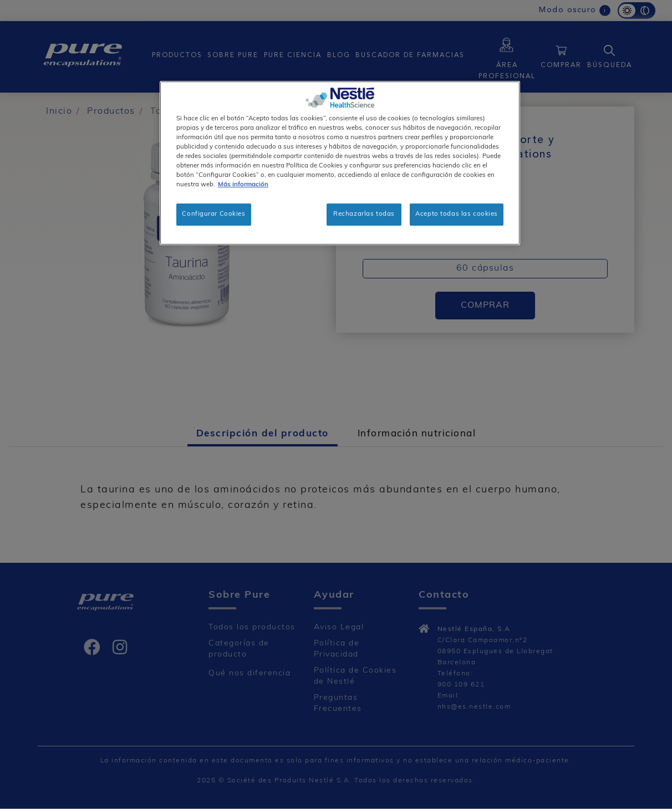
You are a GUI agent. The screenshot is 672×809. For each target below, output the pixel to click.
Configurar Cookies (213, 214)
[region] (340, 163)
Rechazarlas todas (364, 214)
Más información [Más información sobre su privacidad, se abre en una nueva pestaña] (243, 185)
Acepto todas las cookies (457, 214)
